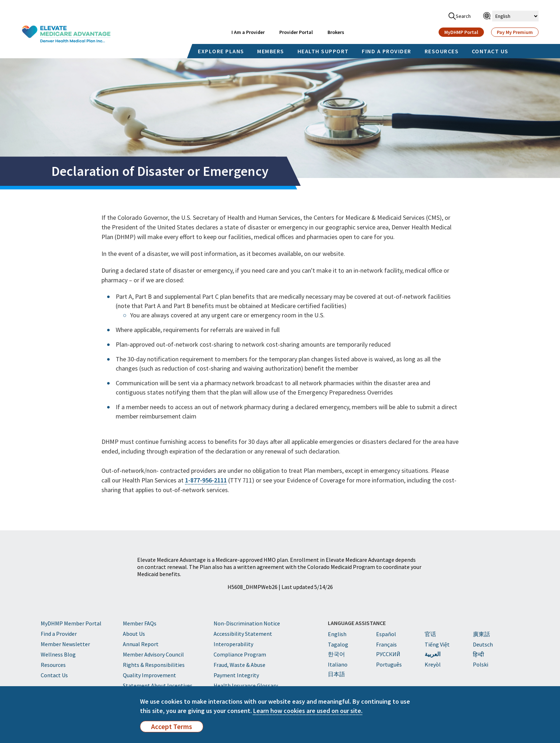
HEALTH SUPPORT (323, 51)
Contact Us (54, 675)
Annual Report (141, 644)
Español (386, 634)
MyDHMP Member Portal (71, 623)
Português (389, 664)
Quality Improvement (149, 675)
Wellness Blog (58, 654)
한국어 (336, 654)
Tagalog (338, 644)
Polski (481, 664)
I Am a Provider (248, 32)
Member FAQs (140, 623)
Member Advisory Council (153, 654)
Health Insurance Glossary (246, 685)
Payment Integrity (236, 675)
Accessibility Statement (243, 634)
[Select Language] (515, 16)
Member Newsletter (65, 644)
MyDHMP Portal (461, 32)
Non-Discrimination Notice (247, 623)
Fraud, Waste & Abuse (239, 665)
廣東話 (481, 634)
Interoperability (233, 644)
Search (460, 16)
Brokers (336, 32)
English (337, 634)
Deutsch (483, 644)
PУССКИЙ (388, 654)
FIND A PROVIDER (387, 51)
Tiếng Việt (437, 644)
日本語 (336, 674)
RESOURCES (442, 51)
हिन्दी (478, 654)
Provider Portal (296, 32)
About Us (134, 634)
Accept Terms (172, 727)
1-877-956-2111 (206, 480)
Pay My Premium (515, 32)
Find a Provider (59, 634)
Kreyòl (433, 664)
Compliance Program (240, 654)
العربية (432, 654)
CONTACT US (490, 51)
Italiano (338, 664)
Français (386, 644)
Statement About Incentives (158, 685)
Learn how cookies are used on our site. (308, 711)
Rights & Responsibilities (154, 665)
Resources (53, 665)
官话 (430, 634)
